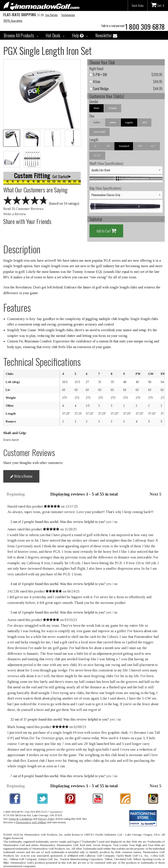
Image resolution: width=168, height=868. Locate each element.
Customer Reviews (29, 452)
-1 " (96, 146)
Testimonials (68, 15)
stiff (145, 122)
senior (113, 122)
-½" (108, 146)
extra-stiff (99, 132)
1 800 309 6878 (145, 27)
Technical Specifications (42, 362)
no (116, 522)
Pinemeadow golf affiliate (31, 822)
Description (22, 249)
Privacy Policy (47, 819)
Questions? (56, 812)
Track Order (138, 5)
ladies (97, 122)
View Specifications (110, 163)
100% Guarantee (13, 21)
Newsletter (106, 35)
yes (109, 522)
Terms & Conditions (20, 819)
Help (78, 35)
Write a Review (15, 214)
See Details (52, 15)
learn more (11, 440)
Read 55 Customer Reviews (23, 209)
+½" (140, 146)
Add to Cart (106, 231)
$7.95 (24, 15)
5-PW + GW (98, 75)
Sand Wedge (99, 89)
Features (17, 307)
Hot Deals (53, 35)
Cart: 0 (158, 5)
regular (129, 122)
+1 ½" (97, 155)
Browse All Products (19, 35)
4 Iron (95, 82)
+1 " (153, 146)
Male (96, 108)
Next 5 (156, 494)
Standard (124, 146)
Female (113, 108)
